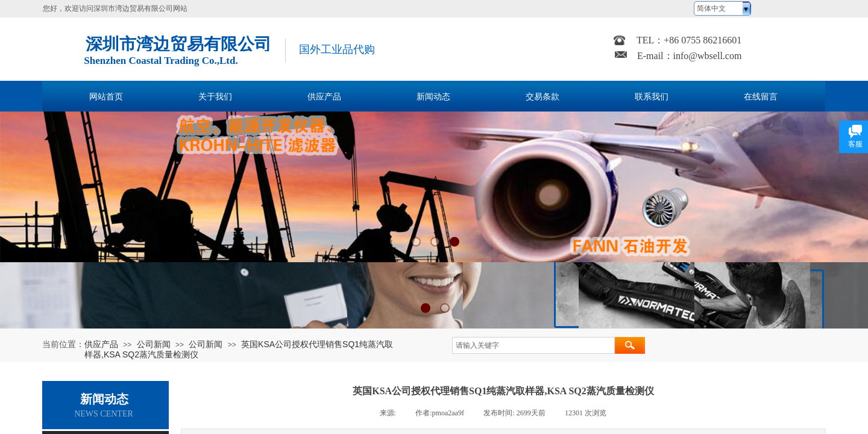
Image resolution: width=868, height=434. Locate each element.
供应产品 (101, 344)
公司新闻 (154, 344)
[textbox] (533, 345)
